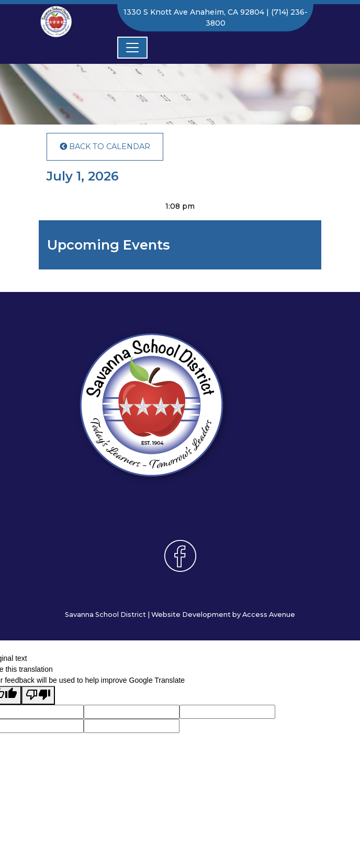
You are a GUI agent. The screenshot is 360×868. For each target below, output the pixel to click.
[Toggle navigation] (132, 48)
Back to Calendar (105, 146)
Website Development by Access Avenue (223, 615)
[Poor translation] (38, 695)
